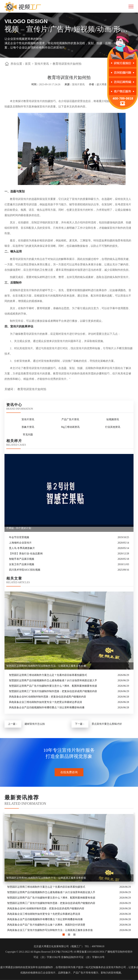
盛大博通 (5, 967)
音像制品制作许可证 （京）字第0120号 (83, 957)
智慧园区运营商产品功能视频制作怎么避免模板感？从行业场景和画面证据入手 (53, 680)
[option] (69, 873)
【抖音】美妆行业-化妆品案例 (26, 554)
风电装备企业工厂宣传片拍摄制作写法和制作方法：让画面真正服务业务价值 (50, 930)
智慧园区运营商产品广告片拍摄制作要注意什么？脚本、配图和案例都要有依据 (53, 686)
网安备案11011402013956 (90, 952)
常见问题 (28, 435)
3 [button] (74, 934)
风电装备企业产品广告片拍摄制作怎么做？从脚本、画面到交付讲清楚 (46, 925)
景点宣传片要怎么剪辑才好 (107, 724)
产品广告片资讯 (70, 419)
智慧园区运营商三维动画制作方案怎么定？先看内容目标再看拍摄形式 (48, 675)
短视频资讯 (113, 419)
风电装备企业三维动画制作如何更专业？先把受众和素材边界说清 (45, 702)
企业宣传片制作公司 (115, 967)
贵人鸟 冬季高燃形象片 (22, 548)
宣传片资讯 (42, 64)
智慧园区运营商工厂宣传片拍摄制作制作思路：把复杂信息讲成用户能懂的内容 (53, 691)
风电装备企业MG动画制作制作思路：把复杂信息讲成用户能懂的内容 (48, 697)
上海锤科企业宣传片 (20, 543)
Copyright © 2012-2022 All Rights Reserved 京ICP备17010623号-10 (41, 952)
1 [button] (64, 934)
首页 (28, 64)
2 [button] (69, 934)
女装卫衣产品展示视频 (22, 564)
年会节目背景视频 (19, 537)
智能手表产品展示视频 (22, 559)
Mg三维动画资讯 (70, 427)
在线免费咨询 (69, 772)
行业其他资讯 (113, 427)
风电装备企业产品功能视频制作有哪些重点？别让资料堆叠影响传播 (47, 708)
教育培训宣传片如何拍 (67, 64)
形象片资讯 (28, 427)
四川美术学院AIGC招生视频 (25, 570)
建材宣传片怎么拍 (35, 724)
